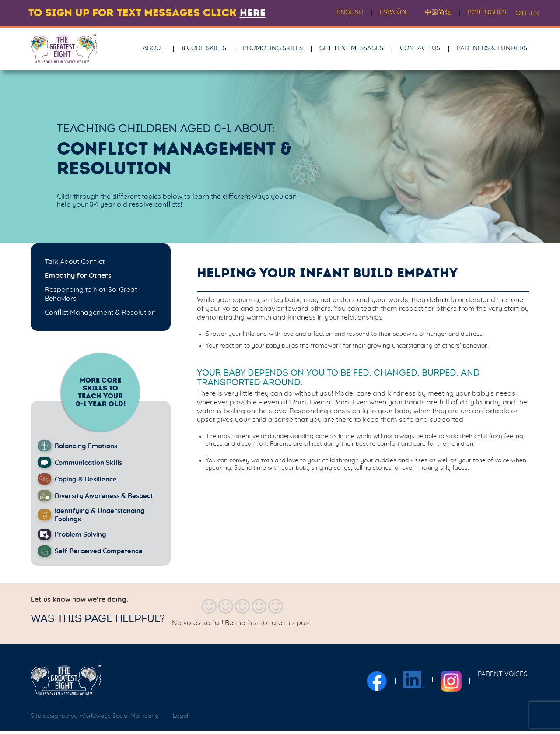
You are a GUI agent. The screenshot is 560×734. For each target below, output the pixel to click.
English (350, 12)
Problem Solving (82, 538)
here (254, 13)
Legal (180, 720)
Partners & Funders (492, 50)
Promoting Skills (273, 50)
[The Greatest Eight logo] (66, 683)
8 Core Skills (204, 50)
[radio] (209, 610)
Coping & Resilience (87, 482)
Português (487, 12)
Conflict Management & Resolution (100, 315)
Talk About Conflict (75, 264)
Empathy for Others (78, 278)
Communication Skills (91, 465)
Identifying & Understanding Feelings (103, 518)
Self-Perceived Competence (101, 555)
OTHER (527, 13)
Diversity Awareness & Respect (106, 499)
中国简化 (438, 12)
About (154, 50)
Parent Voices (502, 677)
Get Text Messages (351, 50)
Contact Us (420, 50)
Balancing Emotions (88, 449)
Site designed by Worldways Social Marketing (95, 720)
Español (394, 12)
